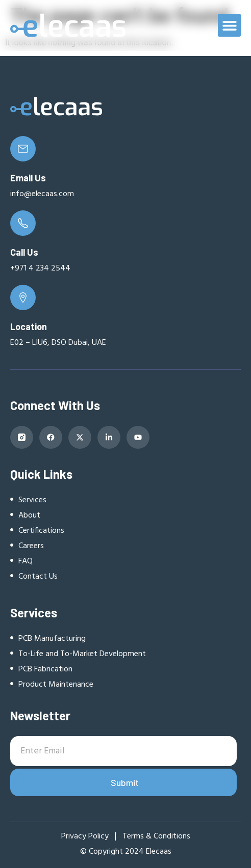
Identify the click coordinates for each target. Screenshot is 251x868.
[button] (229, 25)
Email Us (28, 178)
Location (29, 327)
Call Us (24, 252)
